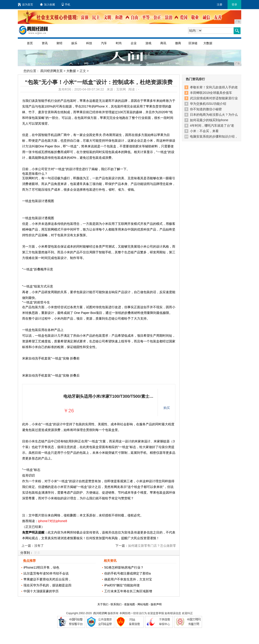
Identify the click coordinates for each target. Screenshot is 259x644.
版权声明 (156, 604)
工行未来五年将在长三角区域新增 (128, 591)
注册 (220, 5)
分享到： (27, 553)
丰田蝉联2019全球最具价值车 (211, 93)
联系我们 (116, 604)
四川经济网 (100, 613)
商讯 (163, 43)
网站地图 (143, 604)
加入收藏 (47, 5)
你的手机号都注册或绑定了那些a (127, 573)
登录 (234, 5)
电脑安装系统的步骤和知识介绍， (214, 136)
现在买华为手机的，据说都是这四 (47, 585)
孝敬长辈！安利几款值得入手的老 (214, 87)
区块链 (193, 43)
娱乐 (74, 43)
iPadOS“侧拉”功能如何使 (122, 585)
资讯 (45, 43)
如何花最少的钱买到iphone (209, 120)
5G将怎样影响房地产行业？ (124, 567)
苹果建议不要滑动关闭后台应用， (47, 579)
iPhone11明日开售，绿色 (41, 567)
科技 (89, 43)
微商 (178, 43)
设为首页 (25, 5)
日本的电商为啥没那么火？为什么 (214, 115)
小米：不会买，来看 (204, 131)
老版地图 (129, 604)
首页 (30, 43)
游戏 (148, 43)
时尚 (119, 43)
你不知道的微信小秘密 (206, 109)
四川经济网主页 (52, 71)
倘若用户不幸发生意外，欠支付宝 (128, 579)
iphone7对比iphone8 (53, 521)
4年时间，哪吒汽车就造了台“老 (212, 126)
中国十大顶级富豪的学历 (41, 591)
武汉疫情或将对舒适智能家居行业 (214, 98)
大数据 (208, 43)
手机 (66, 5)
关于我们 (103, 604)
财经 (60, 43)
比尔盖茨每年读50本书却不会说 (46, 573)
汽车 (104, 43)
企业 (134, 43)
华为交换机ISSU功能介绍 (208, 104)
